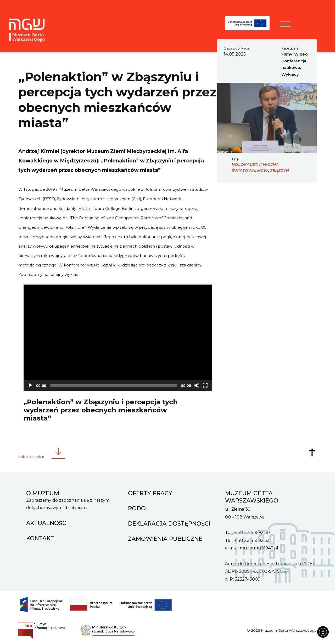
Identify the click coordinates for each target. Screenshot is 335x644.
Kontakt (40, 536)
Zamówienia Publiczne (165, 537)
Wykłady (290, 74)
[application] (118, 338)
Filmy (287, 54)
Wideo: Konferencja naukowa (295, 61)
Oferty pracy (150, 491)
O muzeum (43, 491)
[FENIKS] (251, 24)
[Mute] (197, 385)
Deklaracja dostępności (169, 521)
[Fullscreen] (205, 385)
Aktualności (47, 521)
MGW (263, 171)
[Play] (30, 385)
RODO (137, 506)
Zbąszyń (279, 171)
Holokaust (244, 165)
